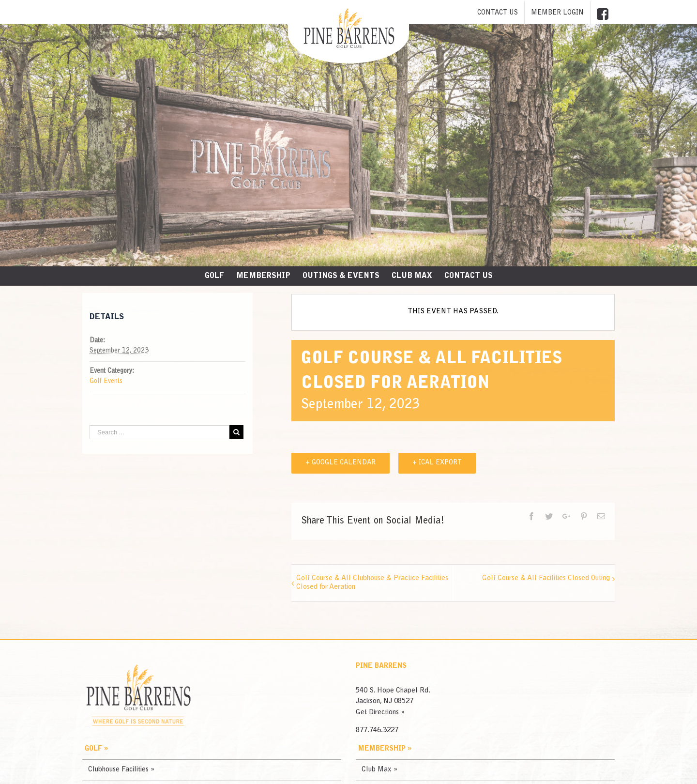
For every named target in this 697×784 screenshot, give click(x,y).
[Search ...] (159, 432)
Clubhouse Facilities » (121, 770)
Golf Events (106, 382)
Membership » (385, 749)
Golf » (96, 749)
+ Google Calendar (341, 463)
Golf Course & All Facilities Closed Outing (546, 578)
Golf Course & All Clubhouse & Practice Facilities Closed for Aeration (372, 583)
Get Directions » (380, 713)
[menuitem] (498, 13)
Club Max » (379, 770)
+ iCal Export (437, 463)
